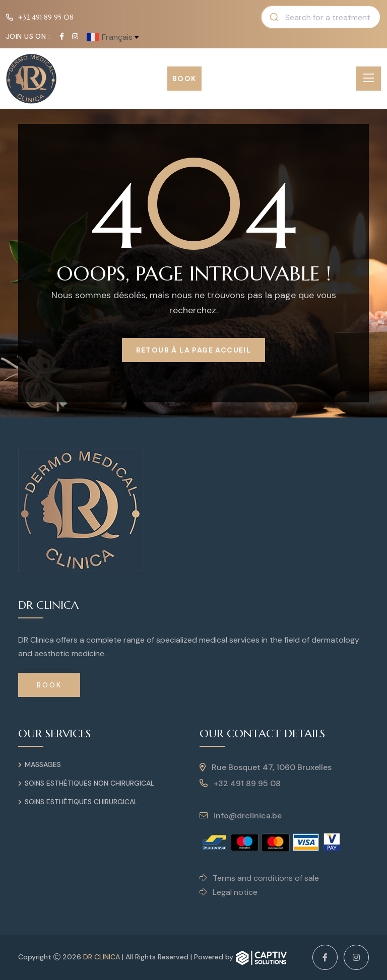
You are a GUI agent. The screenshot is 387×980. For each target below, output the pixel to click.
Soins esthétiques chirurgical (81, 802)
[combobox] (321, 17)
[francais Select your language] (114, 37)
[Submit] (273, 17)
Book (184, 79)
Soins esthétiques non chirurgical (89, 783)
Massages (43, 764)
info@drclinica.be (241, 816)
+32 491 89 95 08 (46, 17)
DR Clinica (102, 957)
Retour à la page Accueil (194, 350)
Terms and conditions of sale (259, 878)
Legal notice (229, 892)
